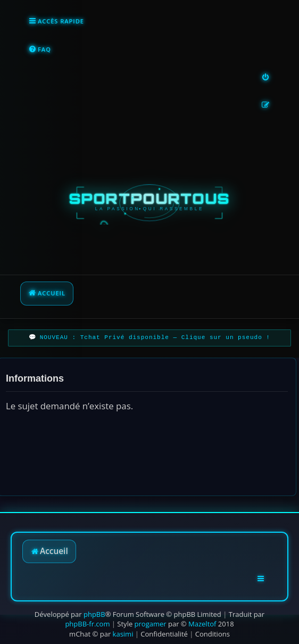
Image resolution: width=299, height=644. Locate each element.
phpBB (94, 614)
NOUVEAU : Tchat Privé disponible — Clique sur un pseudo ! (155, 338)
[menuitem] (40, 50)
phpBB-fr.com (87, 624)
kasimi (123, 634)
